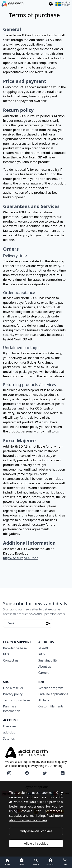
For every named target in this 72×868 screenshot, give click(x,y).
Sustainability (48, 660)
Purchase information (12, 709)
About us (45, 666)
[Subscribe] (48, 623)
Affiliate (44, 700)
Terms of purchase (16, 700)
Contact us (11, 660)
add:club (9, 732)
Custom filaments (51, 706)
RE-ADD (44, 648)
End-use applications (53, 694)
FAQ (6, 654)
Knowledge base (15, 648)
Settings (9, 738)
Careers (44, 673)
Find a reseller (13, 688)
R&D (42, 654)
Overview (10, 726)
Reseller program (51, 688)
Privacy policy (13, 694)
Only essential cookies (36, 831)
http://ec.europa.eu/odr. (21, 558)
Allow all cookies (36, 844)
